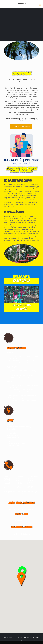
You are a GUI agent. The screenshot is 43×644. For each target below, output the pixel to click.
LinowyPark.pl (22, 3)
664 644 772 (7, 483)
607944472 (21, 534)
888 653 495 (30, 483)
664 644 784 (19, 483)
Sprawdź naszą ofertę (21, 126)
